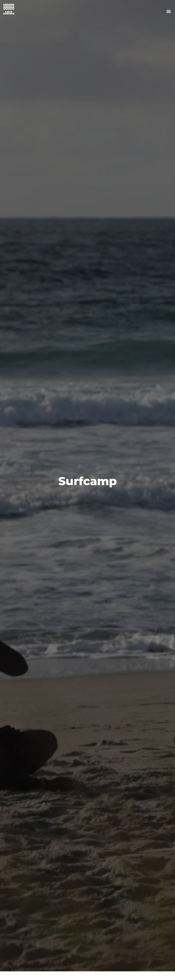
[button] (169, 11)
